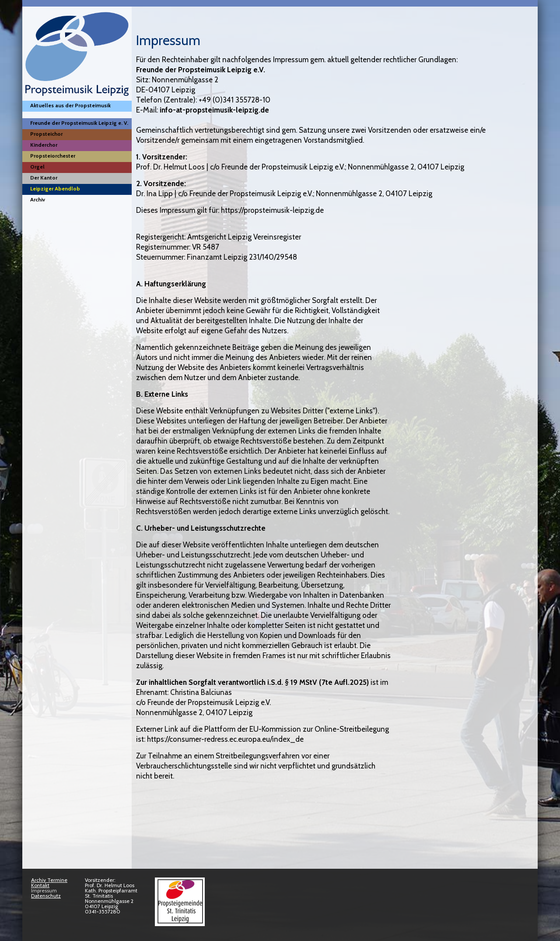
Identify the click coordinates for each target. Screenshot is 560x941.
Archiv (38, 199)
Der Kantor (44, 178)
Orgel (37, 167)
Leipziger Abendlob (55, 189)
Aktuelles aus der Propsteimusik (70, 105)
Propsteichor (46, 134)
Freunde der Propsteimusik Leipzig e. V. (79, 123)
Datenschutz (46, 896)
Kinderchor (44, 145)
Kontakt (40, 885)
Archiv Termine (49, 880)
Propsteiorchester (53, 156)
